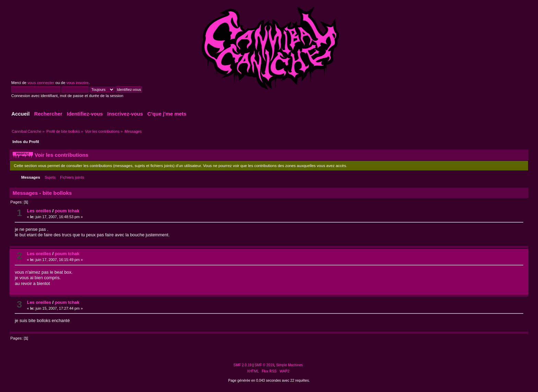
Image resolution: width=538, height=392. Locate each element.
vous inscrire (78, 83)
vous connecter (41, 83)
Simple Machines (290, 365)
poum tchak (67, 211)
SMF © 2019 (265, 365)
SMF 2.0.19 (242, 365)
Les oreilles (39, 211)
